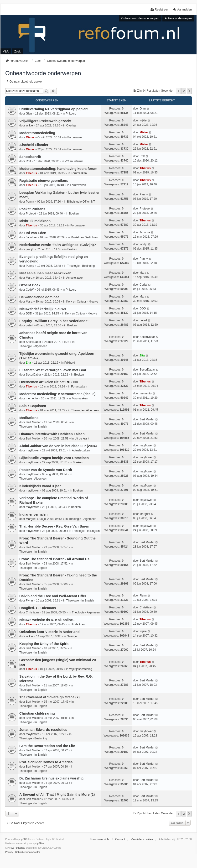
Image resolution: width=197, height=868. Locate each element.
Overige (71, 125)
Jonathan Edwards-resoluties (43, 730)
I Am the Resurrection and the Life (47, 746)
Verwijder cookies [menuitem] (142, 839)
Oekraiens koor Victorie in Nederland (49, 632)
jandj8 (30, 249)
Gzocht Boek (30, 285)
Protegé (31, 214)
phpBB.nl (39, 844)
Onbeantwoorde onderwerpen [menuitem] (140, 18)
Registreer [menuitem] (159, 9)
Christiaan (32, 612)
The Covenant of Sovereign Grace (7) (49, 697)
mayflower (32, 450)
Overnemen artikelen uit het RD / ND (49, 382)
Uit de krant (82, 439)
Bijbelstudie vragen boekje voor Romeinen (54, 458)
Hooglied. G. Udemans (38, 608)
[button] (189, 91)
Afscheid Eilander (34, 145)
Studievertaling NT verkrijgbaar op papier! (54, 109)
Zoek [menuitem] (18, 52)
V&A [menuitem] (6, 52)
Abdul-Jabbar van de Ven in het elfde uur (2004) (58, 446)
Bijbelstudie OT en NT (81, 202)
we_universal (18, 848)
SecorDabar (33, 342)
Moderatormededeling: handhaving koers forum (58, 169)
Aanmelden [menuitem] (182, 9)
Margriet (31, 519)
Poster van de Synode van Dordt (46, 470)
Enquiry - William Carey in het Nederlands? (54, 321)
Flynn (29, 601)
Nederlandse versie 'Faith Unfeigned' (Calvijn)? (58, 245)
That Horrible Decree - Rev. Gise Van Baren (54, 526)
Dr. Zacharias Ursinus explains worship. (52, 778)
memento (32, 398)
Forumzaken (75, 137)
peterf (29, 325)
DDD (29, 314)
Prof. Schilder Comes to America (46, 762)
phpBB (22, 839)
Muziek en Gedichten (84, 237)
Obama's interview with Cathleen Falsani (52, 434)
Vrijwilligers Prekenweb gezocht (45, 121)
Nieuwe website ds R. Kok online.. (47, 620)
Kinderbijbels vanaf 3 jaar (40, 486)
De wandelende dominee (39, 297)
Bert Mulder (33, 422)
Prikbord (71, 114)
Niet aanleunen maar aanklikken (45, 273)
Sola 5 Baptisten (33, 406)
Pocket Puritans (32, 209)
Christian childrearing (37, 713)
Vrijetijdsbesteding (81, 669)
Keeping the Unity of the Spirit (44, 644)
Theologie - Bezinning (81, 266)
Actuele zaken (75, 278)
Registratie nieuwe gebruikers (44, 181)
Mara (29, 278)
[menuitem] (9, 852)
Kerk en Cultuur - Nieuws (82, 302)
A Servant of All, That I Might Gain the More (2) (57, 795)
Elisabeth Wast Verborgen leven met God (53, 370)
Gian (29, 114)
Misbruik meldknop (35, 221)
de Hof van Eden (33, 233)
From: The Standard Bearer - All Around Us (54, 559)
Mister (30, 137)
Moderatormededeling (37, 133)
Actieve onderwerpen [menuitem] (178, 18)
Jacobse (31, 237)
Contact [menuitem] (120, 839)
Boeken (74, 214)
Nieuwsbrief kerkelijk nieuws (43, 309)
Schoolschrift (30, 157)
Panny (30, 202)
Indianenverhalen (33, 514)
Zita (28, 363)
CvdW (30, 290)
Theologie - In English (33, 427)
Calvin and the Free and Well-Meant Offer (53, 596)
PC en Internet (74, 161)
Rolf (28, 161)
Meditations (29, 418)
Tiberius (31, 173)
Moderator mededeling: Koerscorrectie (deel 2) (57, 394)
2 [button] (184, 91)
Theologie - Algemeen (33, 346)
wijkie (29, 125)
